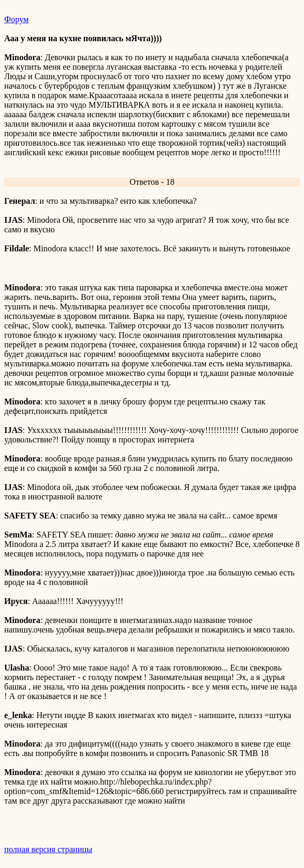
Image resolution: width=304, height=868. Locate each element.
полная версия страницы (48, 849)
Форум (16, 19)
